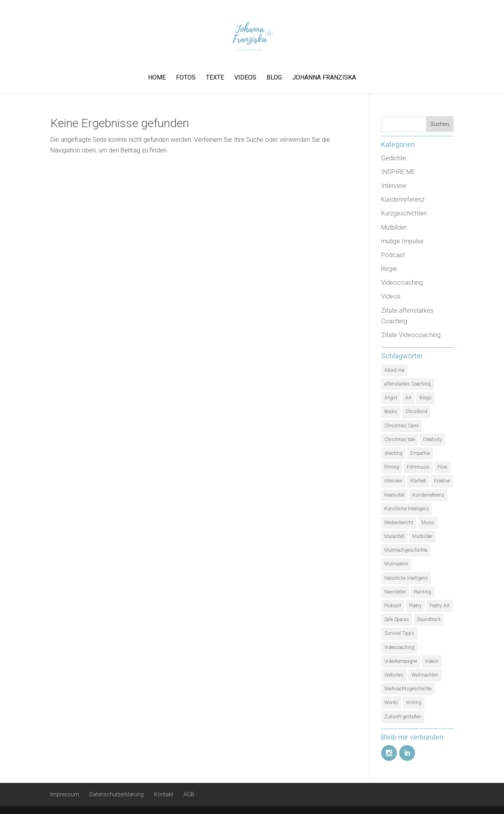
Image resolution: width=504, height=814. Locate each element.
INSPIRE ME (398, 172)
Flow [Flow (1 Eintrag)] (442, 467)
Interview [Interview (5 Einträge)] (393, 481)
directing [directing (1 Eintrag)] (393, 453)
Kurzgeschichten (404, 213)
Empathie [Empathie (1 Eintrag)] (420, 453)
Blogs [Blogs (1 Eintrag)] (425, 398)
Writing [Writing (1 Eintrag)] (414, 703)
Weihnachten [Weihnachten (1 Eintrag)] (425, 675)
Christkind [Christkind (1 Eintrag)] (416, 412)
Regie (389, 269)
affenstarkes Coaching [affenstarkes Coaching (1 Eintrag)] (408, 384)
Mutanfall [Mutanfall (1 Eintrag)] (394, 536)
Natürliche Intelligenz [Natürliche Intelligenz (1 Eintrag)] (406, 578)
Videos (245, 78)
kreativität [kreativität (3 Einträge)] (394, 495)
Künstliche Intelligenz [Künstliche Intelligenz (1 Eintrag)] (407, 509)
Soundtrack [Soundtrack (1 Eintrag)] (429, 619)
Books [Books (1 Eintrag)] (391, 412)
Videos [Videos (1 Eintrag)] (432, 661)
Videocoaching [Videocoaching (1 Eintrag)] (399, 647)
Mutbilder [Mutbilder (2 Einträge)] (422, 536)
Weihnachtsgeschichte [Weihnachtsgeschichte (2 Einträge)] (408, 689)
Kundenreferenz (403, 199)
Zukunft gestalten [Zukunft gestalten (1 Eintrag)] (403, 717)
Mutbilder (394, 227)
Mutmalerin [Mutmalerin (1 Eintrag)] (396, 564)
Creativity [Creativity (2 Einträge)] (433, 439)
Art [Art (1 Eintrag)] (408, 398)
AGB (189, 794)
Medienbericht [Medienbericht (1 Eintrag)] (399, 523)
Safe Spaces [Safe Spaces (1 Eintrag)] (397, 619)
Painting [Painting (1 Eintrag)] (422, 592)
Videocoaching (402, 283)
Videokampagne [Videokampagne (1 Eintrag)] (401, 661)
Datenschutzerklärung (117, 794)
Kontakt (164, 794)
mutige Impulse (402, 241)
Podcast (393, 255)
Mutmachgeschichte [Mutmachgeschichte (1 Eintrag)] (406, 550)
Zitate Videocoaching (411, 335)
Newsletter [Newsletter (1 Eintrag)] (395, 592)
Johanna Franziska (324, 78)
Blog (274, 78)
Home (157, 78)
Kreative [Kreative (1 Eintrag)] (442, 481)
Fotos (186, 78)
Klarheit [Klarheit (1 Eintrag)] (418, 481)
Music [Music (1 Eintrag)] (428, 523)
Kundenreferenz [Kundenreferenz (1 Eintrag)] (428, 495)
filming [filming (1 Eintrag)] (392, 467)
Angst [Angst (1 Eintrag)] (391, 398)
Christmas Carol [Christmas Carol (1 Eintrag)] (401, 426)
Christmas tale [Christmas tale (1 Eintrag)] (400, 439)
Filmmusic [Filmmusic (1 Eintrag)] (418, 467)
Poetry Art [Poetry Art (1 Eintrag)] (440, 606)
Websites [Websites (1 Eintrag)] (394, 675)
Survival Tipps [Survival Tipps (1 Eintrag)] (399, 633)
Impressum (65, 794)
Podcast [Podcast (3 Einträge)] (393, 606)
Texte (215, 78)
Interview (394, 186)
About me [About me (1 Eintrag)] (394, 370)
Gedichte (394, 158)
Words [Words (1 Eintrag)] (391, 703)
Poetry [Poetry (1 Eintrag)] (415, 606)
